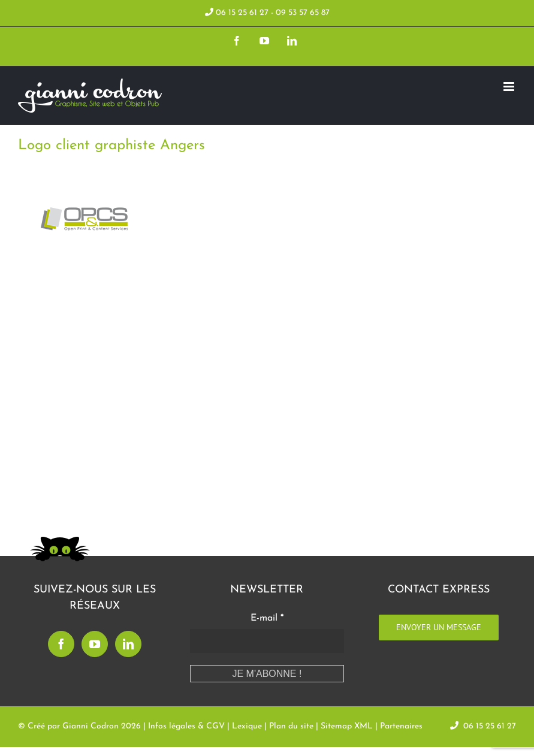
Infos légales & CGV (186, 726)
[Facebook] (61, 644)
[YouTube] (95, 644)
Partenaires (401, 726)
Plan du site (291, 726)
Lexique (247, 726)
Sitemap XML (347, 726)
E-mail (267, 618)
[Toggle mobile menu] (510, 87)
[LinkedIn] (128, 644)
